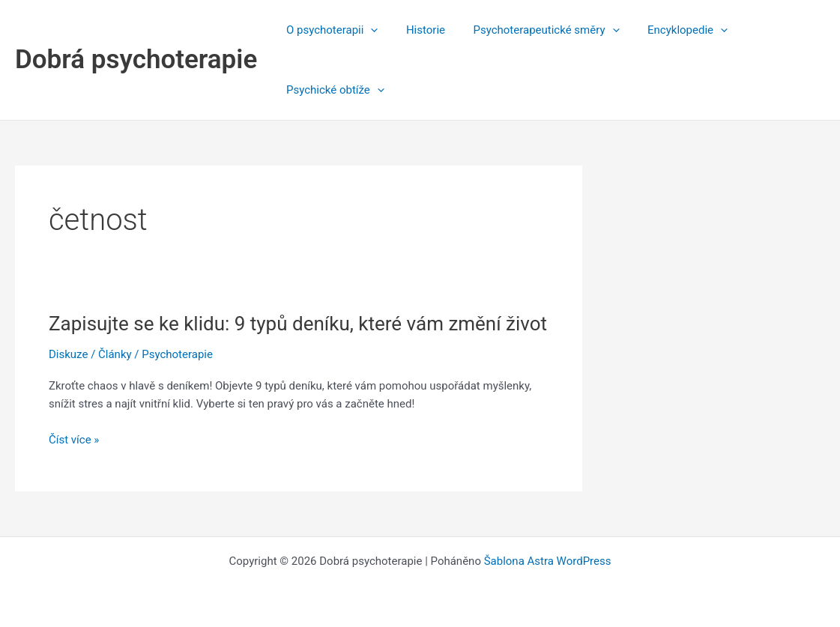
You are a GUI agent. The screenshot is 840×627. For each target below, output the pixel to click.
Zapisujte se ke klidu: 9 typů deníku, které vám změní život (298, 324)
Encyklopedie (668, 30)
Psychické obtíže (332, 90)
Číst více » (74, 440)
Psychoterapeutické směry (532, 30)
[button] (368, 30)
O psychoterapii (329, 30)
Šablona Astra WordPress (548, 561)
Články (115, 354)
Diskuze (68, 354)
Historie (417, 30)
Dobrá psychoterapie (136, 60)
